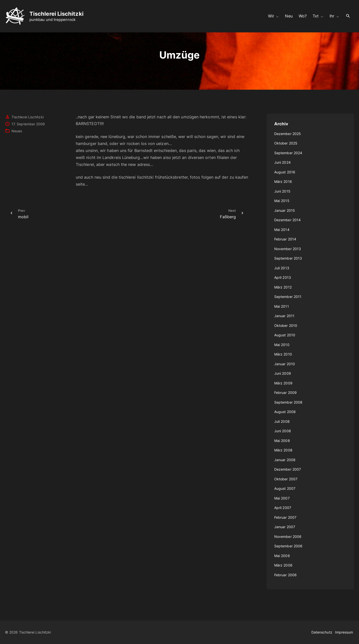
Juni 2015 (282, 191)
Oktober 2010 (286, 325)
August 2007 (285, 488)
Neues (17, 131)
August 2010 (285, 335)
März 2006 (283, 565)
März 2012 (283, 287)
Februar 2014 (285, 239)
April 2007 (283, 508)
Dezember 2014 (287, 220)
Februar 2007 (285, 517)
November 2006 (288, 537)
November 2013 (288, 249)
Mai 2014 (282, 230)
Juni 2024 (282, 162)
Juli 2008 (282, 421)
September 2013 (288, 258)
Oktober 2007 (286, 479)
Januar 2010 (285, 364)
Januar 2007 (285, 527)
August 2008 (285, 412)
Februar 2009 (285, 393)
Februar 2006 (285, 575)
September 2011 (288, 297)
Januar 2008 (285, 460)
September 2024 (288, 153)
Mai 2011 (282, 306)
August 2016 (285, 172)
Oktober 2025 (286, 143)
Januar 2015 (285, 210)
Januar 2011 (284, 316)
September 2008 (288, 402)
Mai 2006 (282, 556)
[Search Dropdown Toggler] (348, 16)
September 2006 (288, 546)
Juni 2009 (283, 373)
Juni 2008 (283, 431)
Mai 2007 (282, 498)
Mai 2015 (282, 201)
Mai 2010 (282, 345)
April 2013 (283, 277)
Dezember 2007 (288, 469)
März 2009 (283, 383)
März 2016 (283, 181)
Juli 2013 (282, 268)
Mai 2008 (282, 441)
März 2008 (283, 450)
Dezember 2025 (288, 134)
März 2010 (283, 354)
